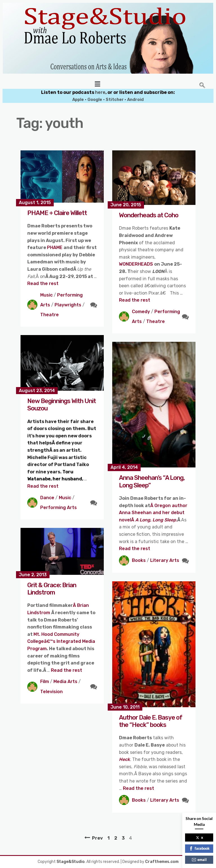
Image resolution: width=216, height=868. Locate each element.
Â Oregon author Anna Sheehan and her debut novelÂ (153, 513)
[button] (98, 84)
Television (51, 692)
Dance (47, 498)
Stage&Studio (71, 862)
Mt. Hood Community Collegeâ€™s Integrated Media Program (61, 641)
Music (46, 295)
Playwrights (68, 305)
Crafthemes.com (162, 862)
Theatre (49, 315)
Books (139, 560)
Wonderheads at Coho (149, 215)
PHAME (55, 247)
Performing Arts (58, 508)
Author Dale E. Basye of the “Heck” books (151, 721)
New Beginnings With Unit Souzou (62, 405)
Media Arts (65, 681)
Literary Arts (165, 560)
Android (135, 100)
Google (95, 100)
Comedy (141, 312)
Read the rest (43, 283)
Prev (97, 838)
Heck (124, 759)
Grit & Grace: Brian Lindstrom (52, 589)
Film (45, 681)
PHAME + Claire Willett (57, 213)
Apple (78, 100)
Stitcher (115, 100)
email (199, 860)
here (100, 92)
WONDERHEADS (137, 264)
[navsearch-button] (202, 86)
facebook (199, 848)
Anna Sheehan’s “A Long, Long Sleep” (152, 481)
